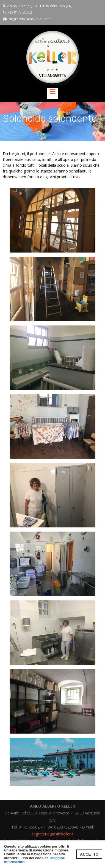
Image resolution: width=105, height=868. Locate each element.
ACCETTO (89, 854)
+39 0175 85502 (20, 12)
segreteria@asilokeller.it (29, 19)
